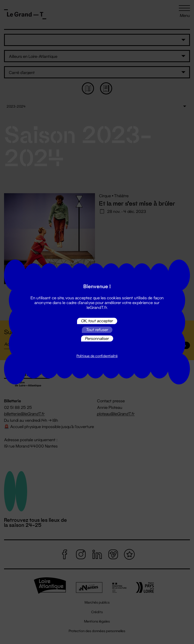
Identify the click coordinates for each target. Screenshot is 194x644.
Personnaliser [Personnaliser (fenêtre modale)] (97, 338)
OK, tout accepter (97, 321)
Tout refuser (97, 330)
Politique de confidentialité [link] (97, 356)
